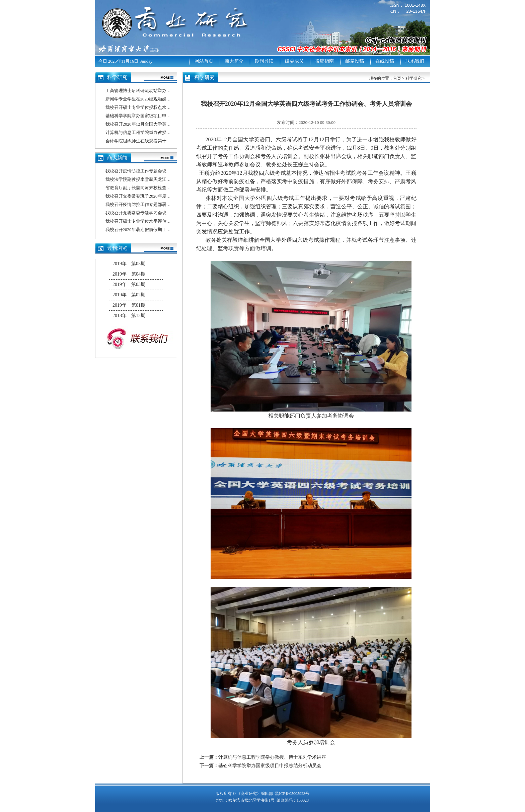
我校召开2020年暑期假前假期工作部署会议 (147, 230)
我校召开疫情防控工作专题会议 (136, 171)
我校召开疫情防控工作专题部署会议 (140, 204)
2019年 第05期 (129, 264)
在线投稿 (385, 61)
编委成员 (294, 61)
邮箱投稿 (355, 61)
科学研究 (414, 78)
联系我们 (415, 61)
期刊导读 (264, 61)
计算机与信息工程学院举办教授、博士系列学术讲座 (156, 132)
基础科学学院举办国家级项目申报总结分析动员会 (153, 116)
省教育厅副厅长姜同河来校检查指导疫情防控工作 (153, 188)
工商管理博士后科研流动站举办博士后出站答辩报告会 (158, 91)
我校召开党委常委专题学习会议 (136, 213)
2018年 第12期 (129, 316)
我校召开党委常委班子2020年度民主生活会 (147, 196)
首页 (397, 78)
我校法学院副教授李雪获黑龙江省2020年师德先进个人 (158, 179)
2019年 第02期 (129, 295)
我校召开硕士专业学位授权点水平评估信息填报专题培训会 (162, 107)
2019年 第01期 (129, 305)
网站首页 (204, 61)
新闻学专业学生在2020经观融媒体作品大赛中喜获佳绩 (158, 99)
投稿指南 (324, 61)
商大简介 (234, 61)
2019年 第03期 (129, 284)
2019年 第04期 (129, 274)
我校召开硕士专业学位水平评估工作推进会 (147, 221)
